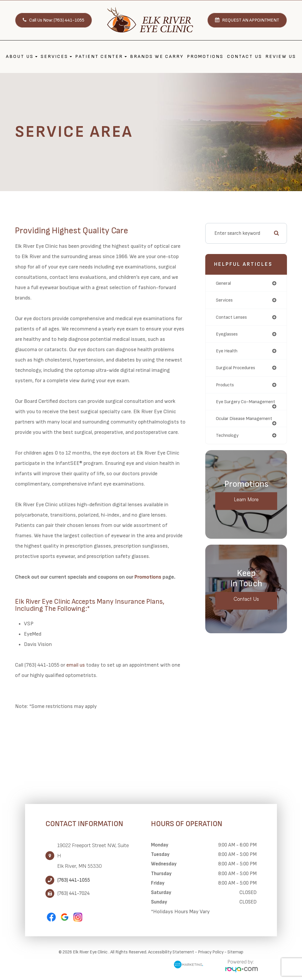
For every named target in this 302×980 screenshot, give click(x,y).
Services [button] (56, 57)
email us (76, 665)
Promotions (205, 57)
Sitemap (235, 952)
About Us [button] (22, 57)
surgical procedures (237, 369)
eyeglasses (228, 335)
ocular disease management (232, 428)
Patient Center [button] (101, 57)
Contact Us (245, 57)
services (225, 300)
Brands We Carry (157, 57)
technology (228, 448)
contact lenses (233, 318)
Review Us (281, 57)
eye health (228, 352)
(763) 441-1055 (74, 880)
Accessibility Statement (171, 952)
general (224, 283)
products (226, 386)
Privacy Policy (211, 952)
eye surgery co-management (234, 406)
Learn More (246, 512)
